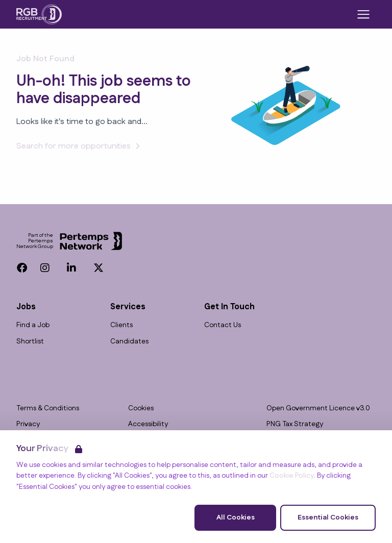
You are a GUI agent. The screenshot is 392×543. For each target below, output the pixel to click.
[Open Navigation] (363, 14)
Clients (121, 325)
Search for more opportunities (80, 146)
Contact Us (223, 325)
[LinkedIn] (71, 268)
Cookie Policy (292, 476)
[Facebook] (22, 268)
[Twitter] (99, 268)
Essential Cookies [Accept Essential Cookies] (328, 517)
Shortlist (30, 342)
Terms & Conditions (48, 409)
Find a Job (33, 325)
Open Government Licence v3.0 (318, 409)
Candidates (129, 342)
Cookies (141, 409)
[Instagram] (45, 268)
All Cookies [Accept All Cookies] (236, 517)
